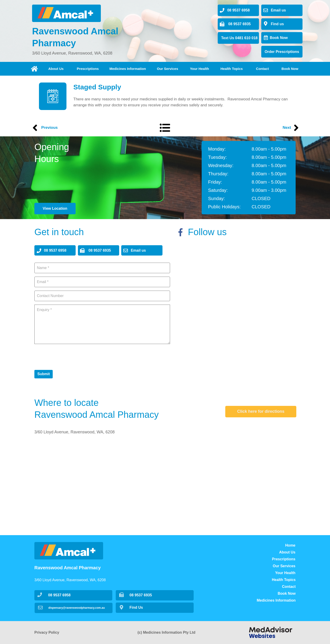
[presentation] (69, 356)
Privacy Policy (47, 632)
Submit (44, 374)
